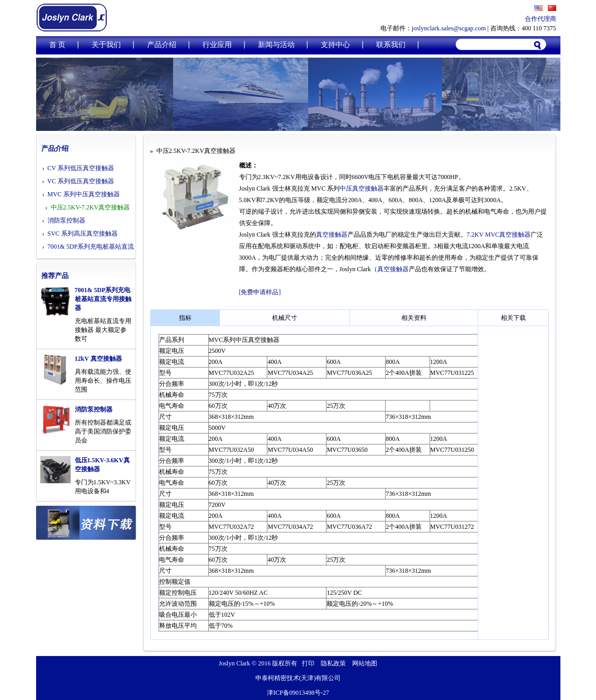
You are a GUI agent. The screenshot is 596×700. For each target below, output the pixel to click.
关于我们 (106, 45)
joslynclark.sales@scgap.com (449, 28)
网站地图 (365, 663)
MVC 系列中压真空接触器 (84, 194)
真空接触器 (332, 235)
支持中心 (335, 45)
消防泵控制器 (66, 220)
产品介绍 (162, 45)
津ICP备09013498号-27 (298, 693)
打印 (308, 663)
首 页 (58, 45)
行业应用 (217, 45)
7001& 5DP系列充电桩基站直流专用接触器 (103, 299)
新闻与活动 (276, 45)
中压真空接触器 (362, 188)
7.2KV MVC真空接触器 (499, 235)
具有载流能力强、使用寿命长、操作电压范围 (103, 381)
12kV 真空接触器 (98, 359)
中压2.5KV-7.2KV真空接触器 (91, 207)
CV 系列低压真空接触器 (81, 168)
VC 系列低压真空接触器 (81, 181)
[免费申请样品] (260, 292)
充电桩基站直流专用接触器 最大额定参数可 (103, 330)
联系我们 (391, 45)
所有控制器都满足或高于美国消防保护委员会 (103, 431)
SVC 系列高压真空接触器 (83, 234)
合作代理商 (541, 19)
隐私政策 (333, 663)
